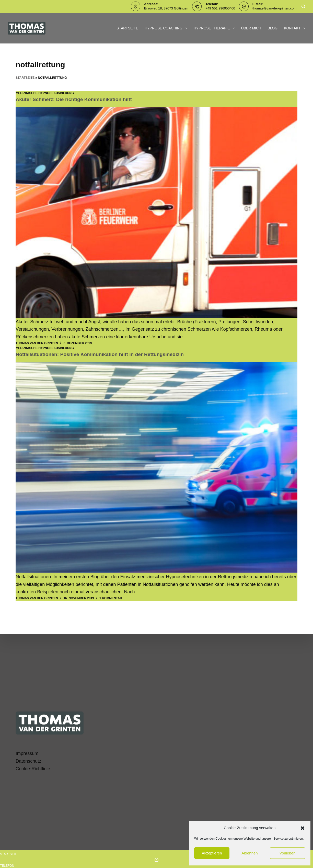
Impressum (27, 753)
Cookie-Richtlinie (33, 769)
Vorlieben (288, 853)
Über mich (251, 28)
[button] (303, 828)
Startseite (127, 28)
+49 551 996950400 (220, 8)
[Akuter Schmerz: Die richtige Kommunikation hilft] (156, 212)
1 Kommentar (111, 598)
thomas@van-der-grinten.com (274, 8)
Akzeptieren (212, 853)
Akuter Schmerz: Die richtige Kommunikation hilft (76, 99)
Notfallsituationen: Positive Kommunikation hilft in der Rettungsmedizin (103, 354)
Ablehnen (250, 853)
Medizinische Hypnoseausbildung (45, 93)
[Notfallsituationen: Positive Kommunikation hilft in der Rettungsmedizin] (156, 467)
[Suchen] (303, 7)
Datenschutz (28, 761)
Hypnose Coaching (167, 28)
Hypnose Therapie (215, 28)
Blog (273, 28)
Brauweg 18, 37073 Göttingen (166, 8)
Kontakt (295, 28)
